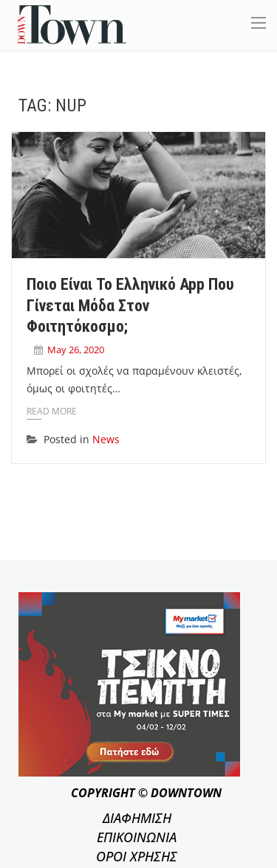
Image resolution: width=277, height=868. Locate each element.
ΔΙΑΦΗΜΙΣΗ (137, 818)
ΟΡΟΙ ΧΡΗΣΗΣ (137, 856)
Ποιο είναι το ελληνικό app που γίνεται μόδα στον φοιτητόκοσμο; (130, 305)
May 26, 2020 (76, 350)
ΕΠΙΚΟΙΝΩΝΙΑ (137, 837)
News (106, 439)
